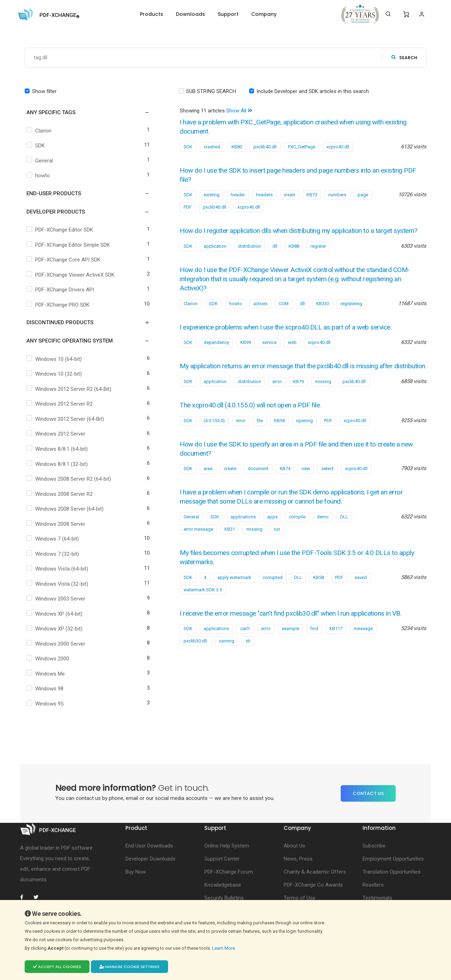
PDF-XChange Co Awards (313, 885)
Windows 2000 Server (57, 644)
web (292, 352)
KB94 (279, 439)
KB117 (336, 646)
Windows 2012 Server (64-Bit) (66, 419)
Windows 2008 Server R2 (60, 494)
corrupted (273, 595)
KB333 (323, 312)
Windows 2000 (49, 659)
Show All (239, 111)
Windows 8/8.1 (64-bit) (58, 449)
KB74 (285, 486)
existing (212, 195)
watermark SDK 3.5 (203, 607)
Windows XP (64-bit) (55, 614)
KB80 (237, 147)
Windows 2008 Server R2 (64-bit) (70, 479)
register (318, 255)
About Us (294, 846)
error (277, 399)
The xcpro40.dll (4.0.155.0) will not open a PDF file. (254, 423)
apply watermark (234, 595)
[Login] (422, 14)
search (404, 58)
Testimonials (377, 898)
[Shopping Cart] (406, 14)
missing (323, 399)
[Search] (388, 14)
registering (351, 312)
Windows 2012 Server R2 (60, 404)
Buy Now (136, 872)
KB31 (230, 547)
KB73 (312, 195)
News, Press (298, 859)
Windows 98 (46, 689)
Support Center (222, 859)
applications (243, 534)
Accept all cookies (57, 967)
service (269, 352)
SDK (36, 146)
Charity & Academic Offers (315, 872)
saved (361, 595)
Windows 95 (46, 704)
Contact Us (368, 793)
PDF (188, 207)
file (260, 439)
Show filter (44, 91)
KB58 (319, 595)
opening (304, 439)
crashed (212, 147)
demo (323, 534)
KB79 (298, 399)
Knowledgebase (223, 885)
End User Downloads (149, 846)
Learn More (224, 948)
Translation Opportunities (392, 872)
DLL (344, 534)
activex (260, 312)
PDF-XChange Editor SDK (61, 230)
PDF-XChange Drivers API (61, 290)
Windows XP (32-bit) (55, 629)
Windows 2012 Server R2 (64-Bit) (70, 389)
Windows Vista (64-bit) (58, 569)
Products (152, 14)
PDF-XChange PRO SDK (59, 305)
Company (264, 14)
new (306, 486)
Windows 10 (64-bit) (55, 359)
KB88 (294, 255)
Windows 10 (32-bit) (55, 374)
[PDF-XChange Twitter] (39, 898)
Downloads (190, 14)
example (291, 646)
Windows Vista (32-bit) (58, 584)
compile (297, 534)
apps (272, 534)
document (258, 486)
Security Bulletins (224, 898)
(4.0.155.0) (214, 439)
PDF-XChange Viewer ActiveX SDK (71, 275)
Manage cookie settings (129, 967)
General (41, 161)
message (363, 646)
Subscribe (374, 846)
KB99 (246, 352)
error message (198, 547)
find (314, 646)
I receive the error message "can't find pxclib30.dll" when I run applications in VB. (296, 631)
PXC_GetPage (302, 147)
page (363, 195)
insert (290, 195)
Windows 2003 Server (57, 599)
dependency (216, 352)
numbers (337, 195)
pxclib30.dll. (196, 658)
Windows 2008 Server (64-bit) (66, 509)
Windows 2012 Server (57, 434)
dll (275, 255)
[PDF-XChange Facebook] (25, 898)
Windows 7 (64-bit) (54, 539)
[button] (84, 113)
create (230, 486)
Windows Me (47, 674)
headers (264, 195)
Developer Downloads (150, 859)
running (227, 658)
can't (245, 646)
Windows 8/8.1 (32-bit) (58, 464)
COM (284, 312)
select (328, 486)
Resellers (373, 885)
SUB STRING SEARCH (211, 91)
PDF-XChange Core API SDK (64, 260)
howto (39, 176)
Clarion (40, 131)
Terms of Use (299, 898)
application (215, 255)
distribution (249, 255)
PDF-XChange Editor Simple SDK (69, 245)
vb (248, 658)
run (277, 547)
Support (228, 14)
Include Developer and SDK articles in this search (313, 91)
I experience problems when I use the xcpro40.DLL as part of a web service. (291, 336)
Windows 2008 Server (57, 524)
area (208, 486)
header (238, 195)
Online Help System (227, 846)
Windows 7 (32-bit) (54, 554)
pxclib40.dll (265, 147)
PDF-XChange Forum (229, 872)
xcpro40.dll (338, 147)
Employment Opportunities (393, 859)
